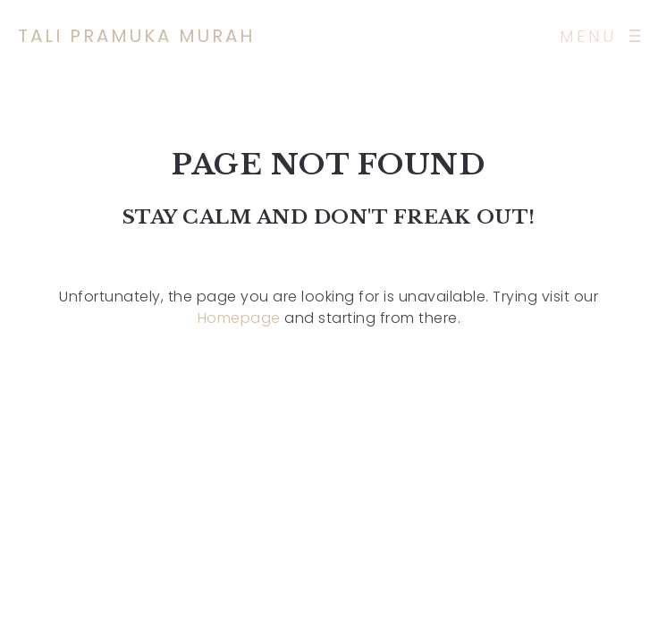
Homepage (239, 318)
